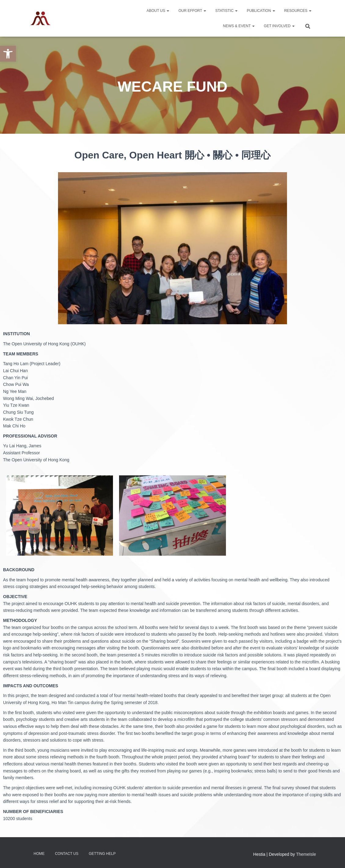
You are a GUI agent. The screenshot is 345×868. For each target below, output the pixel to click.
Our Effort (192, 11)
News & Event (239, 26)
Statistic (226, 11)
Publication (261, 11)
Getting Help (102, 854)
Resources (298, 11)
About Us (158, 11)
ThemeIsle (306, 854)
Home (39, 854)
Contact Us (67, 854)
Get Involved (279, 26)
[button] (8, 54)
